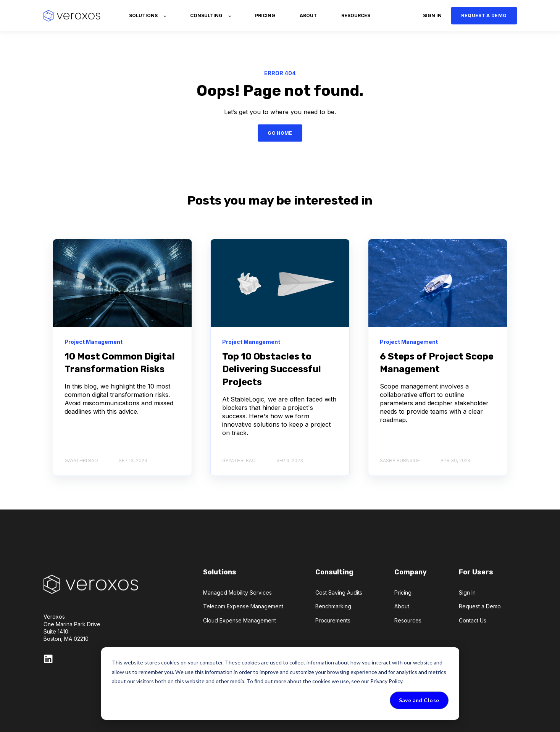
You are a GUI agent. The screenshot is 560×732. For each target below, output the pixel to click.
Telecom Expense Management (243, 606)
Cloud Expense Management (240, 620)
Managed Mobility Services (237, 593)
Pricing (403, 593)
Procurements (333, 620)
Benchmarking (333, 606)
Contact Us (473, 620)
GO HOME (280, 133)
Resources (408, 620)
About (402, 606)
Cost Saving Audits (339, 593)
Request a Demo (480, 606)
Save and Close (419, 700)
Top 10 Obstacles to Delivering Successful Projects (272, 369)
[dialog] (280, 684)
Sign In (467, 593)
